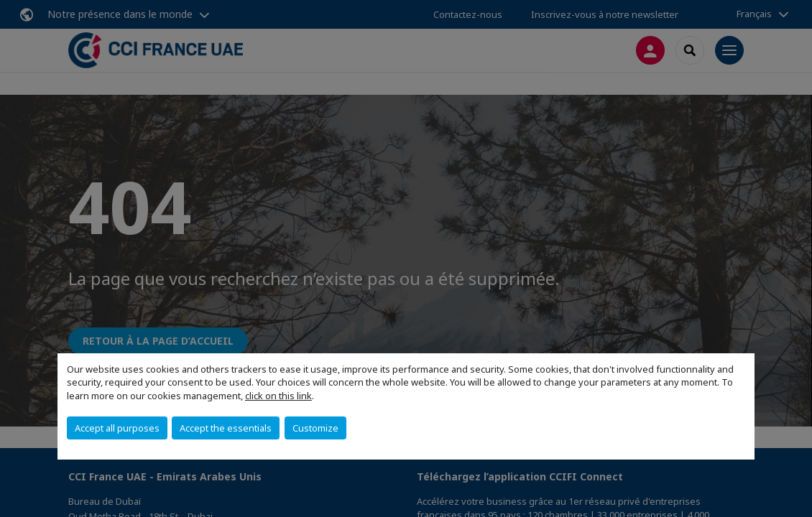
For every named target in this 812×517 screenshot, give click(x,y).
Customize (315, 428)
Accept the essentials (226, 428)
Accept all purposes (117, 428)
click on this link (278, 396)
